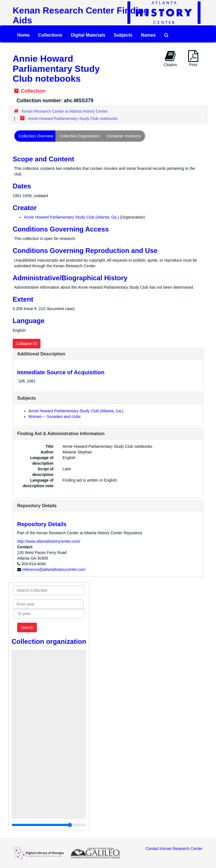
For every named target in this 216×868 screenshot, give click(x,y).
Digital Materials (88, 35)
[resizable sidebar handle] (49, 825)
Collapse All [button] (27, 344)
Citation (170, 59)
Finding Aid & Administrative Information (61, 434)
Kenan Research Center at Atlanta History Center (65, 111)
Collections (50, 35)
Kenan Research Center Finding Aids (81, 15)
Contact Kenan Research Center (174, 849)
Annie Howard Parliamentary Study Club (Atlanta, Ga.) (71, 217)
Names (148, 35)
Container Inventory (123, 136)
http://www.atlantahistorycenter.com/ (49, 541)
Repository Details (37, 506)
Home (23, 35)
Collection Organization (80, 136)
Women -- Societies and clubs (55, 417)
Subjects (123, 35)
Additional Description (41, 354)
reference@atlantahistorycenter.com (54, 569)
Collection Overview (36, 136)
